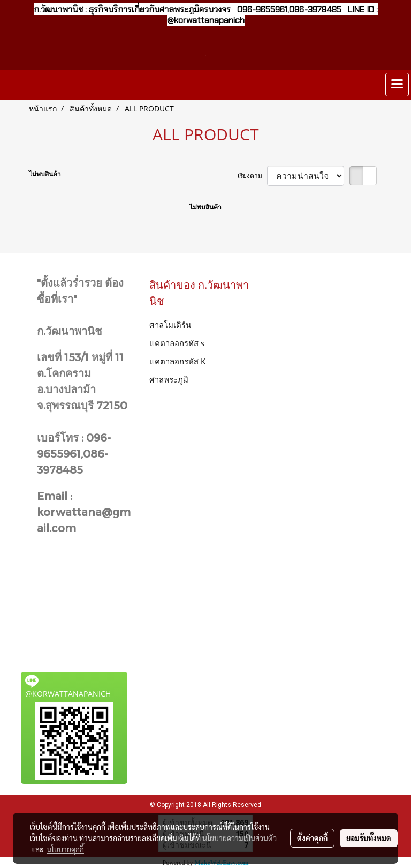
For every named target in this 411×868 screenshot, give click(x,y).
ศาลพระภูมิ (169, 379)
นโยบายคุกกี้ (65, 849)
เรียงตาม (252, 175)
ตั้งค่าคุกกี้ (312, 838)
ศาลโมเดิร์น (170, 325)
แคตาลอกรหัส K (177, 361)
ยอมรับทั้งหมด (369, 838)
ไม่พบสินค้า (45, 174)
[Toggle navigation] (397, 85)
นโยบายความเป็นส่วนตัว (239, 838)
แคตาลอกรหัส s (177, 343)
